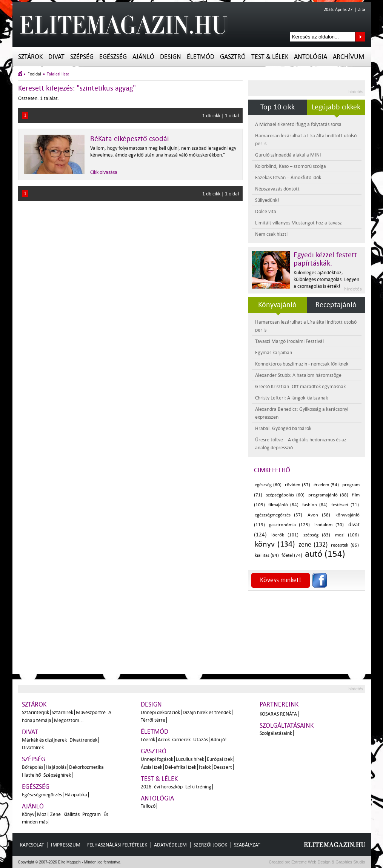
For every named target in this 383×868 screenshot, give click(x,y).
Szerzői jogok (210, 845)
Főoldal (34, 74)
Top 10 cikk (278, 107)
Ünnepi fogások (157, 759)
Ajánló (143, 57)
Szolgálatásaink (276, 733)
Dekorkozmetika (86, 767)
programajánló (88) (328, 495)
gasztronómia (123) (289, 525)
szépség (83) (317, 535)
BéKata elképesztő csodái (130, 139)
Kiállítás (72, 814)
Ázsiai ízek (152, 767)
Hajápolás (56, 767)
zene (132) (313, 545)
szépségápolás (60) (285, 495)
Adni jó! (219, 740)
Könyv (28, 814)
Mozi (42, 814)
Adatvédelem (170, 845)
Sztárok (30, 57)
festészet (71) (345, 505)
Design (171, 57)
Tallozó (148, 806)
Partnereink (279, 704)
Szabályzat (247, 845)
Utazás (201, 740)
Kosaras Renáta (278, 714)
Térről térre (153, 720)
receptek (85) (345, 545)
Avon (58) (319, 515)
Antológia (311, 57)
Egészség (113, 57)
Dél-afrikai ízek (181, 767)
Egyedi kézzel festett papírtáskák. (325, 259)
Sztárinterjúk (35, 712)
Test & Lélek (270, 57)
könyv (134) (275, 544)
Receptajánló (336, 305)
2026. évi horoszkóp (162, 787)
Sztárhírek (62, 712)
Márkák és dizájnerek (44, 740)
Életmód (201, 57)
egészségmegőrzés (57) (279, 515)
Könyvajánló (277, 305)
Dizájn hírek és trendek (207, 712)
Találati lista (58, 74)
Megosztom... (69, 720)
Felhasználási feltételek (117, 845)
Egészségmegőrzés (42, 795)
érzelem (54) (326, 485)
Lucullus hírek (190, 759)
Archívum (348, 57)
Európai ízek (220, 759)
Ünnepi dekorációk (160, 712)
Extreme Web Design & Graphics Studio (328, 862)
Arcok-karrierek (174, 740)
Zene (55, 814)
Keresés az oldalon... (360, 37)
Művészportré (91, 712)
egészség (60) (268, 485)
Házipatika (76, 795)
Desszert (223, 767)
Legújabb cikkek (336, 107)
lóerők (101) (285, 535)
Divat (56, 57)
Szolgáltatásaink (287, 726)
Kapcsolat (32, 845)
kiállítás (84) (267, 555)
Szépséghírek (57, 775)
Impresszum (66, 845)
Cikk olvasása (104, 172)
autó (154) (325, 554)
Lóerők (148, 740)
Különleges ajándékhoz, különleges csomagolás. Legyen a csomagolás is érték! (326, 279)
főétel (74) (292, 555)
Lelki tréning (198, 787)
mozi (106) (347, 535)
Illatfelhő (31, 775)
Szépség (82, 57)
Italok (205, 767)
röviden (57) (298, 485)
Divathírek (33, 747)
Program (92, 814)
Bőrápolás (32, 767)
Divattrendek (83, 740)
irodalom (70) (329, 525)
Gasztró (233, 57)
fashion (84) (315, 505)
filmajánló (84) (283, 505)
